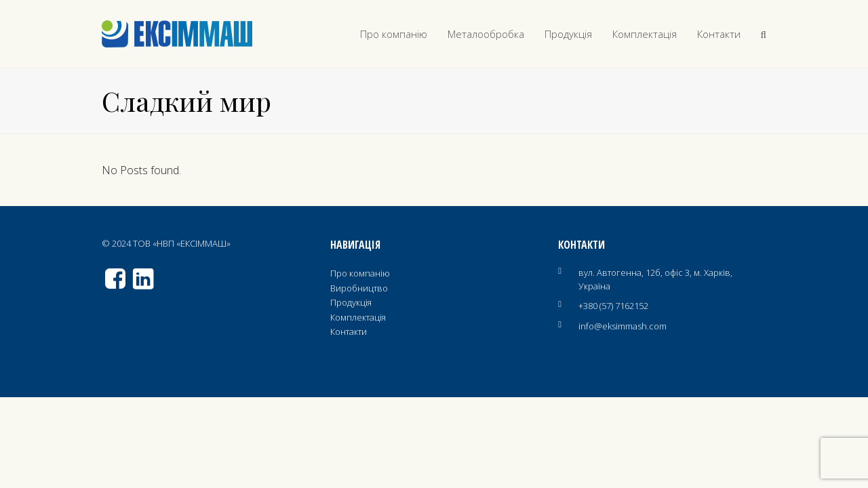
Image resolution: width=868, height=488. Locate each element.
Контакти (349, 331)
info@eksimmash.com (623, 326)
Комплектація (358, 317)
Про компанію (360, 273)
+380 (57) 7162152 (613, 306)
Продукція (351, 302)
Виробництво (359, 288)
